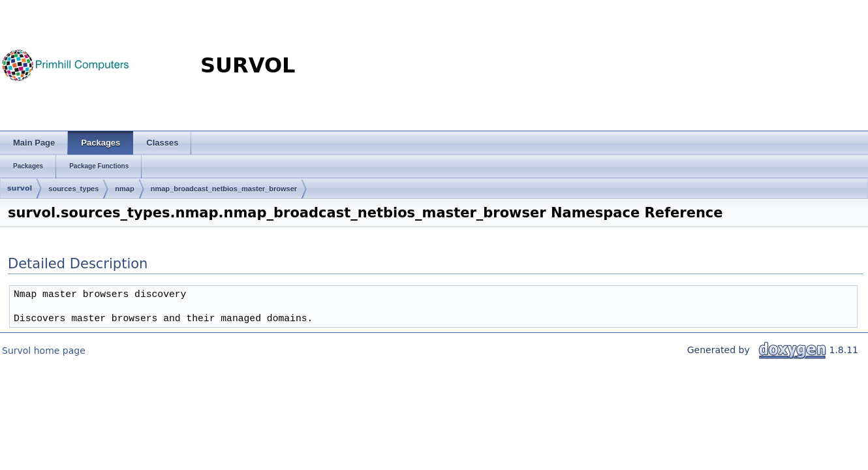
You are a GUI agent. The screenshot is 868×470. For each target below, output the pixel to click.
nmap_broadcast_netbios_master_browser (224, 189)
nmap (124, 189)
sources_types (73, 189)
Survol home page (44, 351)
